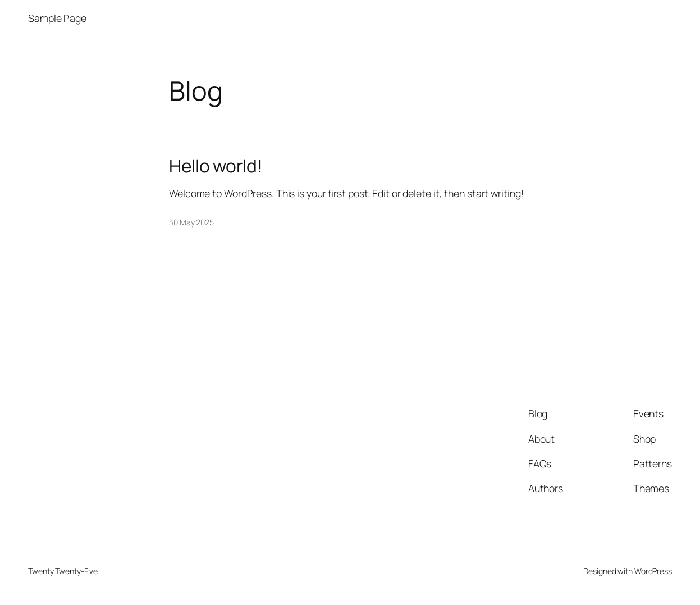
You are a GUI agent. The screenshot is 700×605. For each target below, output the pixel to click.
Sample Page (57, 18)
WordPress (653, 571)
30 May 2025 (191, 222)
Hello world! (216, 166)
